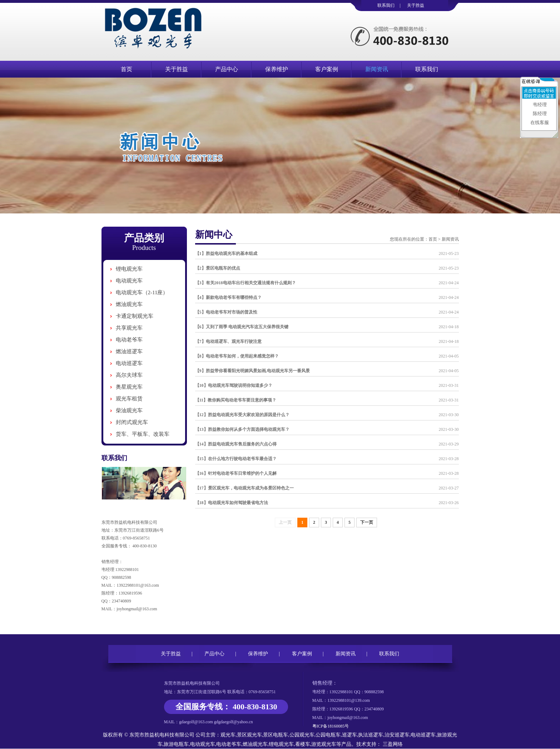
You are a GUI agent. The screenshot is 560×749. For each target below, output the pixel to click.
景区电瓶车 (276, 735)
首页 (127, 69)
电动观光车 (129, 281)
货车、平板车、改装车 (143, 434)
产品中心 (227, 69)
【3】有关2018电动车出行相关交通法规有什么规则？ (246, 283)
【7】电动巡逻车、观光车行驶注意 (228, 341)
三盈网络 (392, 744)
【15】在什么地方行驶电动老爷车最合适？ (236, 459)
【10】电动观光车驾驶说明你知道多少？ (234, 385)
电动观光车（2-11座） (142, 292)
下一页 (367, 522)
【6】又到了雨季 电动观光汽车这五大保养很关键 (242, 327)
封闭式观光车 (132, 422)
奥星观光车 (129, 387)
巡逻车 (350, 735)
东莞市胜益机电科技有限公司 (162, 735)
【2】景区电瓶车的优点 (218, 268)
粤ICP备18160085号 (331, 726)
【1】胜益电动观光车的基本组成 (226, 253)
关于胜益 (416, 5)
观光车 (228, 735)
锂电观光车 (129, 269)
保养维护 (277, 69)
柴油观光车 (129, 410)
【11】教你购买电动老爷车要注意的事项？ (236, 400)
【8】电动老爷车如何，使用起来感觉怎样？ (237, 356)
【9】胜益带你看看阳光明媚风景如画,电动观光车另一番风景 (252, 371)
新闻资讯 (377, 69)
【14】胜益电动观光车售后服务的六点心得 (236, 444)
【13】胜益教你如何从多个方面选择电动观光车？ (242, 429)
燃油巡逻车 (129, 351)
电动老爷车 (129, 340)
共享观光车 (129, 328)
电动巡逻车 (129, 363)
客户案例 (327, 69)
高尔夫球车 (129, 375)
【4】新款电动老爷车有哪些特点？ (228, 297)
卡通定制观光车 (135, 316)
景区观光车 (249, 735)
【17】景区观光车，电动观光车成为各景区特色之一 (244, 488)
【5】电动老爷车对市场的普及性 (226, 312)
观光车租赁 (129, 399)
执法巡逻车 (371, 735)
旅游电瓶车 (176, 744)
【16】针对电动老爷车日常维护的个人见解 (236, 473)
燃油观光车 (129, 304)
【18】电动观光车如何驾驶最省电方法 (232, 503)
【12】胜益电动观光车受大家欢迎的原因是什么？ (242, 415)
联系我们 (386, 5)
